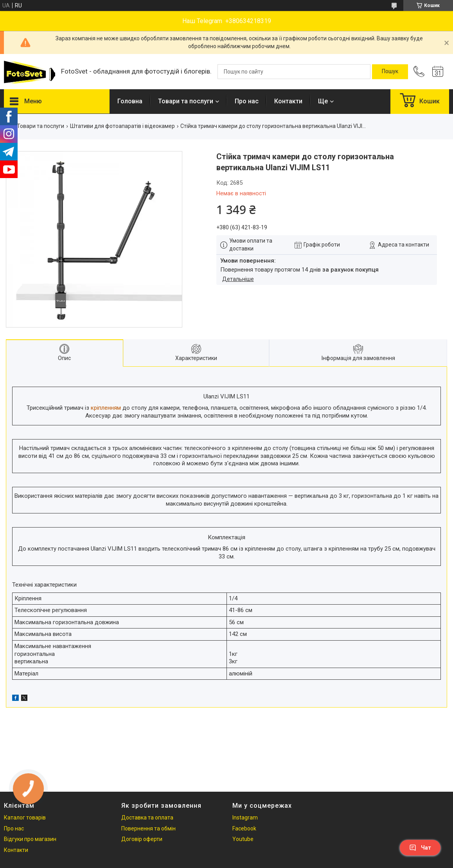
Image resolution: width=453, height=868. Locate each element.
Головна (130, 101)
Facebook (244, 828)
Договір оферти (142, 839)
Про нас (247, 101)
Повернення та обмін (148, 828)
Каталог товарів (25, 818)
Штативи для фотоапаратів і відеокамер (122, 126)
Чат (420, 848)
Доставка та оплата (147, 818)
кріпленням (106, 408)
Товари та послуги (186, 101)
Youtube (243, 839)
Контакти (288, 101)
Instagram (245, 818)
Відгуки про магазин (30, 839)
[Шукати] (390, 72)
